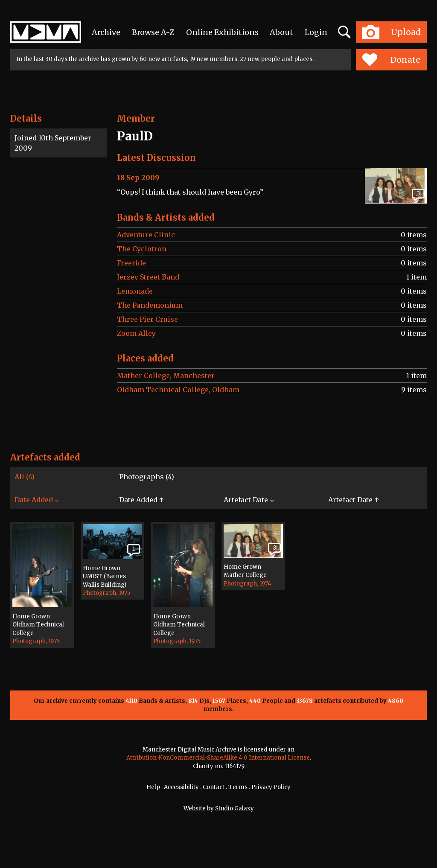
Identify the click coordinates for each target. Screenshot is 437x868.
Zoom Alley (136, 333)
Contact (214, 787)
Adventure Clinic (146, 235)
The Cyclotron (142, 249)
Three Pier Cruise (147, 319)
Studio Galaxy (235, 808)
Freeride (131, 263)
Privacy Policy (271, 787)
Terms (238, 787)
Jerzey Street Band (148, 277)
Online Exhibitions (222, 32)
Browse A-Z (153, 32)
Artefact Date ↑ (353, 500)
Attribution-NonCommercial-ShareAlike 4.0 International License (218, 758)
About (281, 32)
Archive (106, 32)
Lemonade (135, 291)
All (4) (25, 477)
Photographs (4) (147, 477)
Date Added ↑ (141, 500)
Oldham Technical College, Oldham (178, 390)
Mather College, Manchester (166, 376)
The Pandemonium (150, 305)
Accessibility (181, 787)
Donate (391, 60)
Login (316, 32)
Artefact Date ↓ (249, 500)
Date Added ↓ (37, 500)
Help (153, 787)
